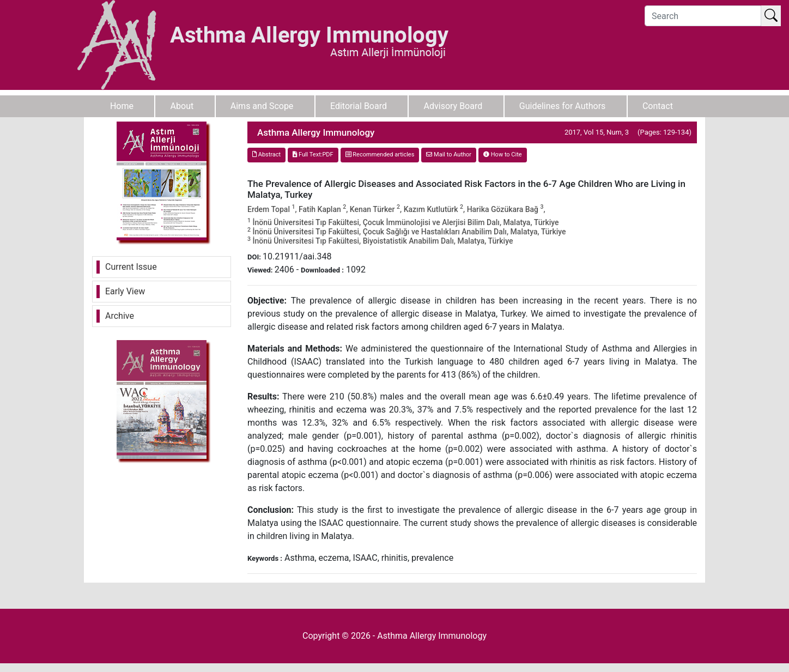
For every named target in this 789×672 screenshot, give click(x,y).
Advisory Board (453, 106)
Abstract (266, 155)
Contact (658, 106)
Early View (125, 291)
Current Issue (131, 267)
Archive (120, 316)
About (182, 106)
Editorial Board (359, 106)
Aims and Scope (262, 106)
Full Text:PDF (313, 155)
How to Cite (503, 155)
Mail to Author (449, 155)
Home (122, 106)
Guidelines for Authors (563, 106)
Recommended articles (380, 155)
